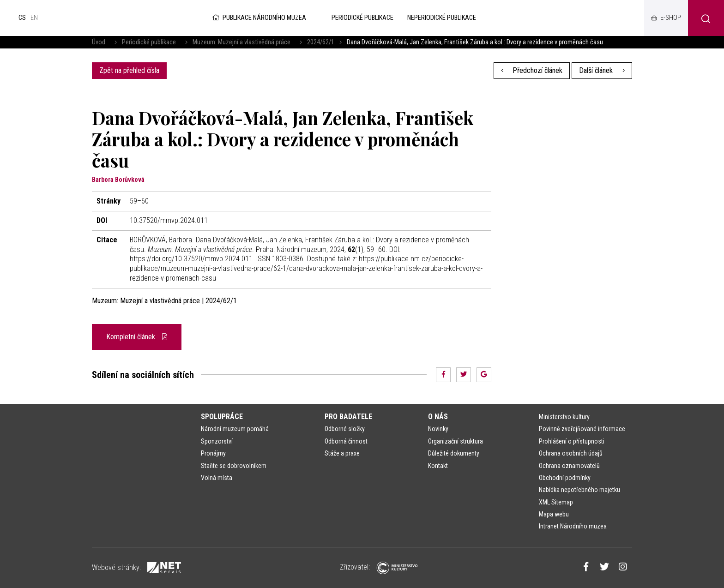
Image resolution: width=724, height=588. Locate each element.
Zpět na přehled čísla (129, 70)
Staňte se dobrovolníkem (234, 466)
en (34, 18)
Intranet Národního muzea (573, 526)
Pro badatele (348, 417)
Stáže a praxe (342, 453)
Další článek (602, 70)
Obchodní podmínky (565, 478)
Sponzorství (217, 441)
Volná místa (217, 478)
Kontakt (438, 466)
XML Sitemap (556, 502)
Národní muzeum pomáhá (235, 429)
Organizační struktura (456, 441)
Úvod (99, 42)
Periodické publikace (149, 42)
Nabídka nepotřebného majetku (579, 490)
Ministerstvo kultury (564, 417)
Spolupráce (222, 417)
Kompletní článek (137, 337)
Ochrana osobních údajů (571, 453)
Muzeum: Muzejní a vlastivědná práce (241, 42)
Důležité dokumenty (454, 453)
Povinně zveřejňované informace (582, 429)
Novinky (438, 429)
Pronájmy (213, 453)
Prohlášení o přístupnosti (572, 441)
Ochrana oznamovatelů (569, 466)
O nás (438, 417)
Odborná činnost (346, 441)
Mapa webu (554, 514)
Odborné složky (345, 429)
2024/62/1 (321, 42)
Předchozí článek (532, 70)
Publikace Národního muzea (259, 18)
